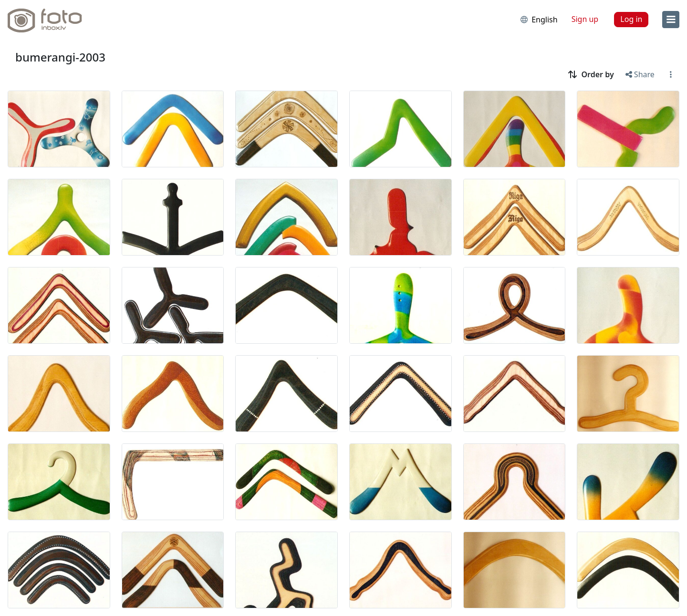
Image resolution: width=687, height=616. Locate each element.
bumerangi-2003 (60, 57)
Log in (631, 19)
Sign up (585, 19)
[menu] (671, 20)
